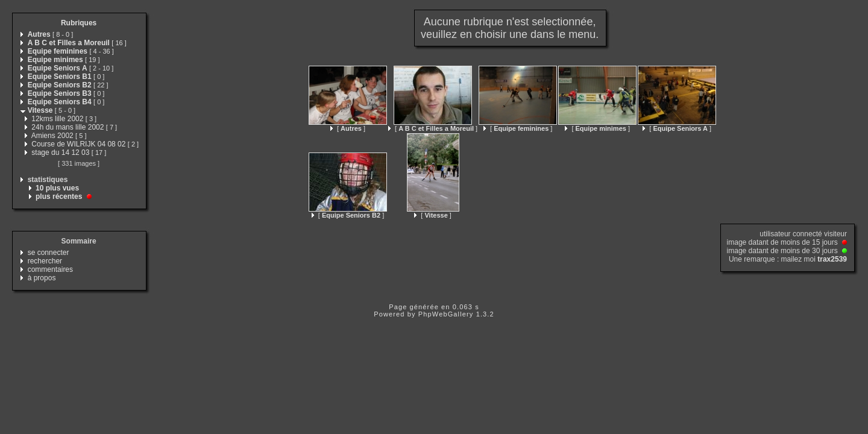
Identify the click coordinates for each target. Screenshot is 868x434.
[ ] (348, 128)
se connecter (49, 253)
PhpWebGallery (446, 314)
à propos (42, 278)
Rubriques (79, 23)
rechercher (45, 261)
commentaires (50, 269)
